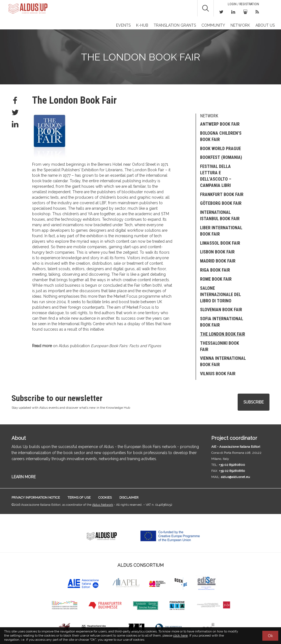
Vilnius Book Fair (218, 374)
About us (265, 25)
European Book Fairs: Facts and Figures (126, 346)
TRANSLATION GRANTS (175, 25)
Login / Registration (243, 4)
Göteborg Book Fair (221, 203)
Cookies (105, 497)
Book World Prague (220, 149)
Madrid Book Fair (218, 261)
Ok (270, 636)
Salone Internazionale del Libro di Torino (220, 295)
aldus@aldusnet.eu (235, 477)
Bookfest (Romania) (221, 157)
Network (240, 25)
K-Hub (142, 25)
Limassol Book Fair (220, 243)
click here (180, 635)
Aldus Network (103, 505)
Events (123, 25)
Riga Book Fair (215, 270)
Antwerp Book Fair (220, 124)
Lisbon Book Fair (217, 252)
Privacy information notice (36, 497)
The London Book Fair (223, 334)
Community (213, 25)
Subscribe (254, 402)
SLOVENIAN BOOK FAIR (221, 310)
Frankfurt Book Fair (222, 194)
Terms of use (79, 497)
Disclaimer (129, 497)
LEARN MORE (24, 477)
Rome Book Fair (216, 279)
